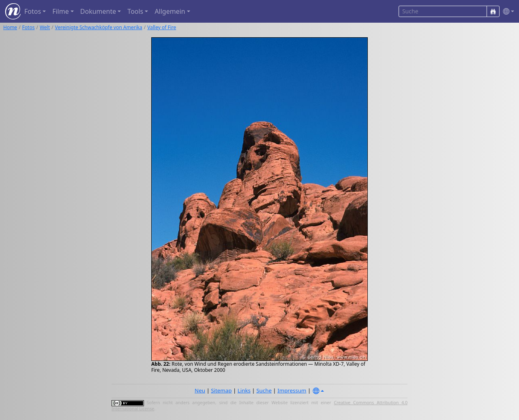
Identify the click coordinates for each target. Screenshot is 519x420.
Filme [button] (61, 11)
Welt (45, 27)
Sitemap (221, 390)
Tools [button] (135, 11)
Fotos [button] (33, 11)
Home (10, 27)
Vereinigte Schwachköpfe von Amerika (99, 27)
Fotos (29, 27)
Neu (200, 390)
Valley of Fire (162, 27)
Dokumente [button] (98, 11)
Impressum (292, 390)
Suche (264, 390)
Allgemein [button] (170, 11)
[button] (507, 12)
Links (244, 390)
